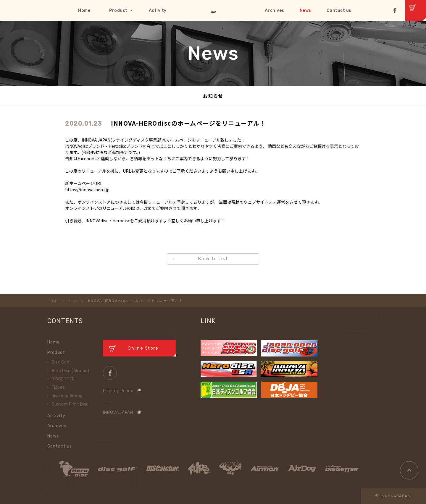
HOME (53, 300)
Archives (275, 10)
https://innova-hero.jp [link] (87, 189)
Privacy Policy (118, 391)
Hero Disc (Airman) (70, 371)
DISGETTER (63, 379)
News (305, 10)
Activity (158, 10)
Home (84, 10)
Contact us (339, 10)
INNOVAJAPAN (118, 413)
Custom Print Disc (70, 404)
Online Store (143, 348)
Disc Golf (61, 362)
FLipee (58, 387)
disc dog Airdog (67, 396)
